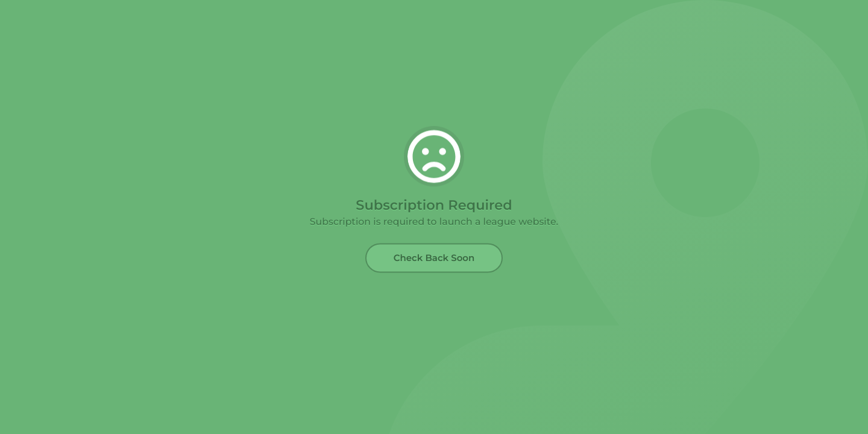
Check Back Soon (434, 258)
